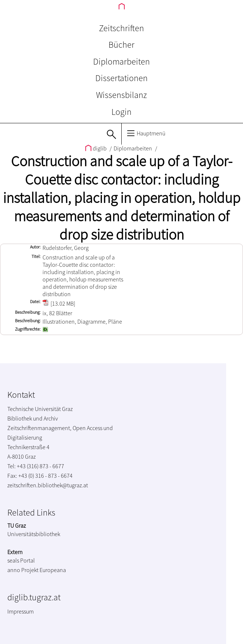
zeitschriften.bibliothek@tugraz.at (48, 485)
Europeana (53, 570)
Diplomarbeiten (121, 61)
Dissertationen (121, 78)
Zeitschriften (121, 28)
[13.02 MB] (59, 303)
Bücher (121, 45)
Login (121, 112)
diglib (96, 148)
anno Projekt (23, 570)
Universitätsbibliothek (34, 534)
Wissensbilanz (121, 95)
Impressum (21, 611)
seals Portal (21, 560)
